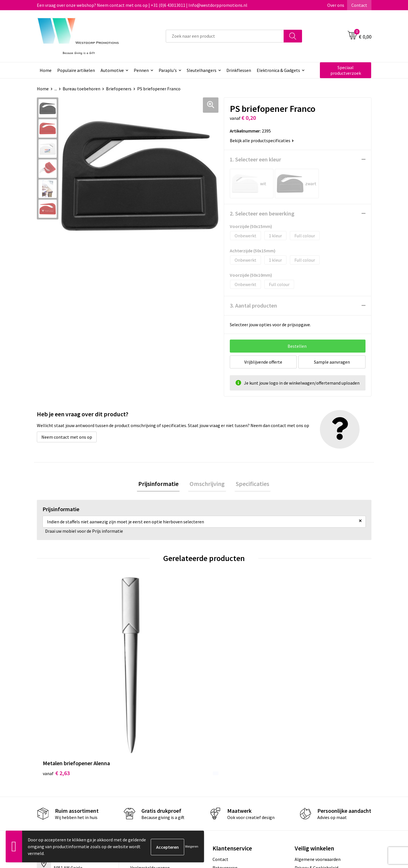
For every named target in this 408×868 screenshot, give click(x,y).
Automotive (112, 70)
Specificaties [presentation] (250, 484)
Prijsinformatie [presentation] (161, 484)
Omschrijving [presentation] (207, 484)
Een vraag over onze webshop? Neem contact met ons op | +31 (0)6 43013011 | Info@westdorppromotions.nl (142, 5)
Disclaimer (305, 773)
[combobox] (225, 36)
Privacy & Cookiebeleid (316, 765)
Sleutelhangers (202, 70)
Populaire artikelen (76, 70)
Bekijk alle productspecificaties (262, 140)
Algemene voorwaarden (318, 756)
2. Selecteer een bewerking (262, 213)
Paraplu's (168, 70)
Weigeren (192, 846)
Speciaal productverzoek (346, 70)
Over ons (336, 5)
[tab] (161, 484)
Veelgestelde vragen (150, 765)
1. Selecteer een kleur (255, 159)
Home (46, 70)
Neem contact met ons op (67, 437)
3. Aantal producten (253, 305)
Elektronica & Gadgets (278, 70)
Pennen (141, 70)
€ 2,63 (56, 670)
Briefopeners (119, 89)
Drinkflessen (239, 70)
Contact (359, 5)
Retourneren (225, 765)
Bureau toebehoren (81, 89)
